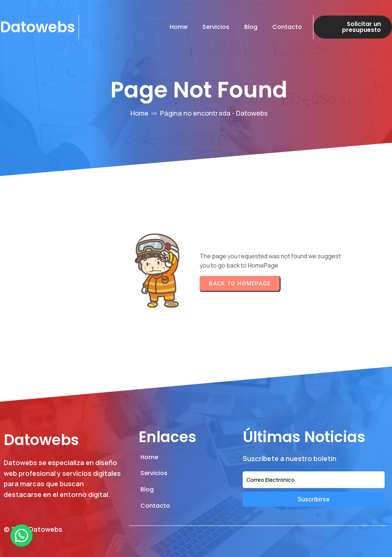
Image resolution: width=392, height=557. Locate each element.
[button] (21, 536)
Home (139, 113)
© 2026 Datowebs (33, 529)
